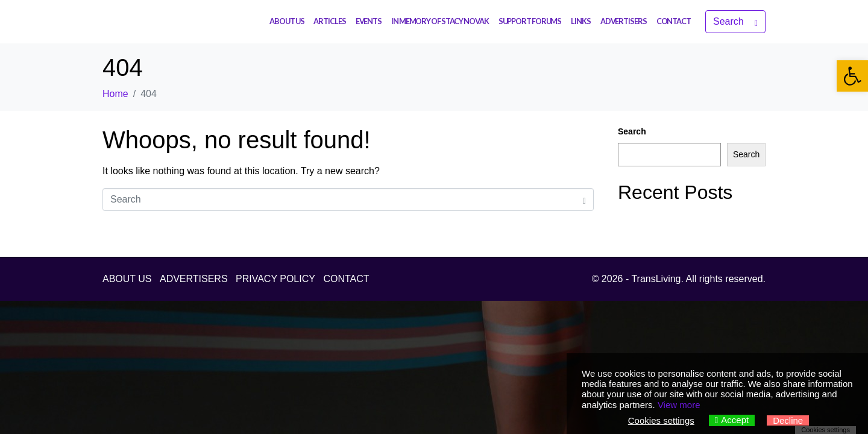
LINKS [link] (581, 21)
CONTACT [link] (674, 21)
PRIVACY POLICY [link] (275, 279)
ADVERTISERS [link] (624, 21)
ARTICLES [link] (329, 21)
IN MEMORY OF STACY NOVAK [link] (440, 21)
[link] (852, 76)
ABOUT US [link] (287, 21)
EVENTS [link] (369, 21)
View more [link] (679, 405)
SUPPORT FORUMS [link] (530, 21)
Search (632, 131)
